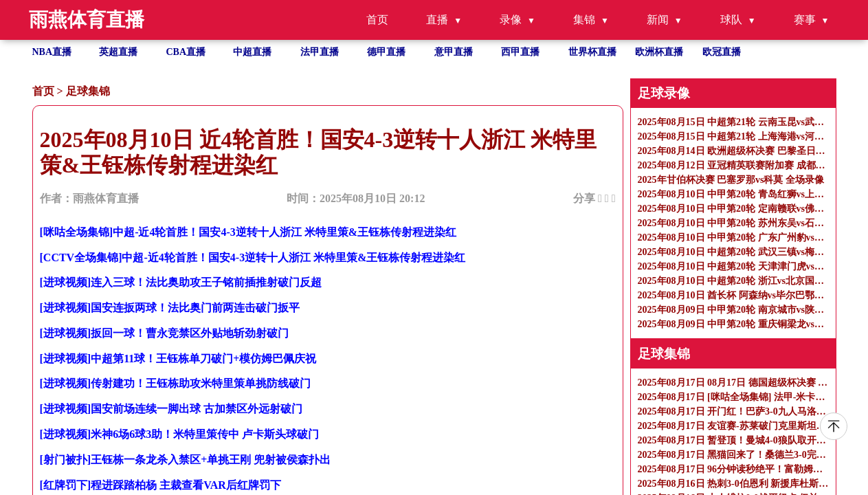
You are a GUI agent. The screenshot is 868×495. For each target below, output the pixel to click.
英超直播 (118, 52)
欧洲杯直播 (659, 52)
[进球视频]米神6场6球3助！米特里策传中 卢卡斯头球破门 (180, 434)
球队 (731, 20)
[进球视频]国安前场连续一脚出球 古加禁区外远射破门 (171, 409)
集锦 (584, 20)
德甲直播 (386, 52)
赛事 (805, 20)
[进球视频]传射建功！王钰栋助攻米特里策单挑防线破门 (176, 383)
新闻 (658, 20)
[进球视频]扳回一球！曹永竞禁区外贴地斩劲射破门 (165, 333)
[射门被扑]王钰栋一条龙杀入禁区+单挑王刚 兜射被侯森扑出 (186, 460)
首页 (377, 20)
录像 (511, 20)
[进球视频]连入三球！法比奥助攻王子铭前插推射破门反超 (181, 282)
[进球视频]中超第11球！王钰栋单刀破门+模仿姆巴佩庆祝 (178, 359)
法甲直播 (320, 52)
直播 (437, 20)
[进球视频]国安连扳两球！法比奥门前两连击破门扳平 (170, 308)
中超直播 (252, 52)
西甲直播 (520, 52)
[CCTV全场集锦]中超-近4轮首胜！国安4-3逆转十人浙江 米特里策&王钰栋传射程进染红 (253, 257)
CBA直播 (186, 52)
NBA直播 (52, 52)
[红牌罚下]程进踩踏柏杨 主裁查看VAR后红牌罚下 (160, 485)
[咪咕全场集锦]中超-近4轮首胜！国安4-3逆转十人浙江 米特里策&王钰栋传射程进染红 (248, 232)
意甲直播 (454, 52)
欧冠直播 (722, 52)
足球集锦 (88, 91)
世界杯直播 (592, 52)
